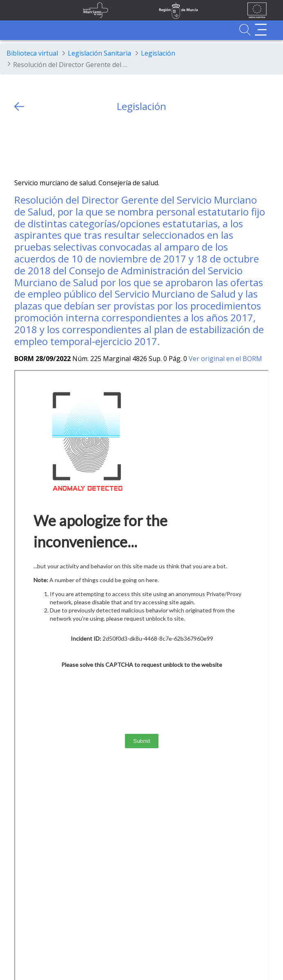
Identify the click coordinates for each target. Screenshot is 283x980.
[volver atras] (19, 107)
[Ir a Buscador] (245, 30)
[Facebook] (37, 145)
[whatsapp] (52, 145)
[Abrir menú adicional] (261, 30)
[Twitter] (21, 145)
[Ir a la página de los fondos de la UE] (257, 10)
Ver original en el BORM (225, 359)
